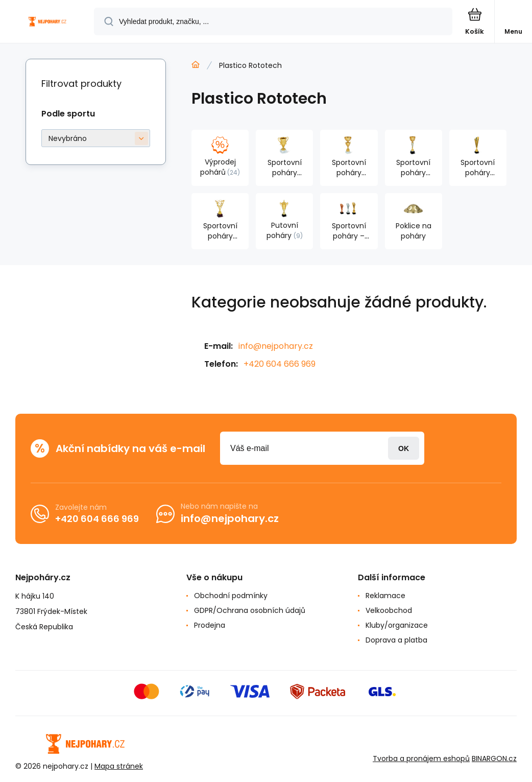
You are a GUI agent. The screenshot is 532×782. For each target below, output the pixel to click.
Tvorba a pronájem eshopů (421, 759)
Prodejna (210, 625)
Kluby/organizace (397, 625)
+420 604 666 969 (280, 364)
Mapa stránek (119, 766)
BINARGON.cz (494, 759)
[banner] (47, 22)
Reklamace (385, 596)
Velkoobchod (389, 610)
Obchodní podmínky (231, 596)
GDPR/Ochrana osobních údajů (250, 610)
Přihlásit (404, 448)
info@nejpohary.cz (276, 346)
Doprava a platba (396, 640)
